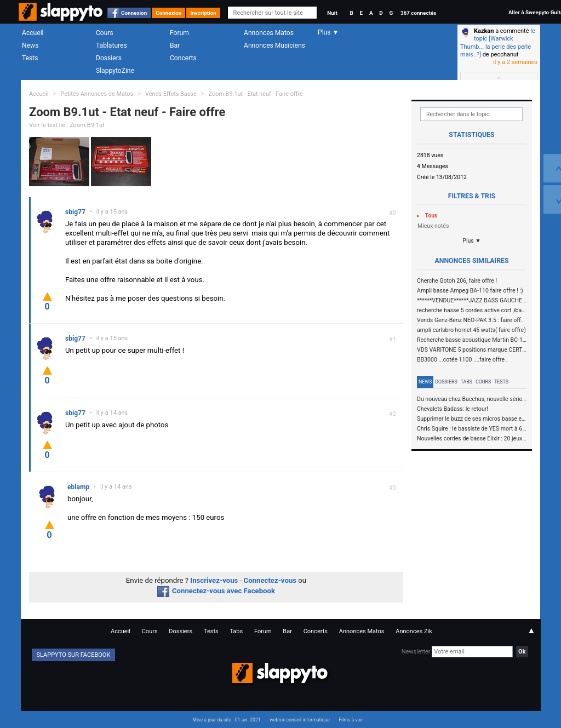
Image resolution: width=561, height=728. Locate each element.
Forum (179, 33)
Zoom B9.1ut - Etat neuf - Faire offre (256, 94)
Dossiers (109, 58)
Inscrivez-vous (214, 580)
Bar (175, 45)
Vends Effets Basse (171, 94)
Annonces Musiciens (274, 45)
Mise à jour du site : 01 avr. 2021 (226, 720)
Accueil (33, 33)
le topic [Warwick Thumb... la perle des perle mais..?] (498, 43)
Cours (105, 33)
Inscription (203, 13)
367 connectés (418, 13)
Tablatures (111, 45)
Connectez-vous (270, 580)
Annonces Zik (414, 631)
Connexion (134, 13)
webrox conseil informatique (300, 720)
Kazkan (484, 31)
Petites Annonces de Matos (97, 94)
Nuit (332, 13)
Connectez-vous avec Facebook (216, 591)
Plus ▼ (472, 241)
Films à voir (351, 720)
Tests (30, 58)
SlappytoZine (115, 71)
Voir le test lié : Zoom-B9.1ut (67, 125)
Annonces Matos (269, 33)
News (30, 45)
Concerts (183, 58)
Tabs (466, 382)
